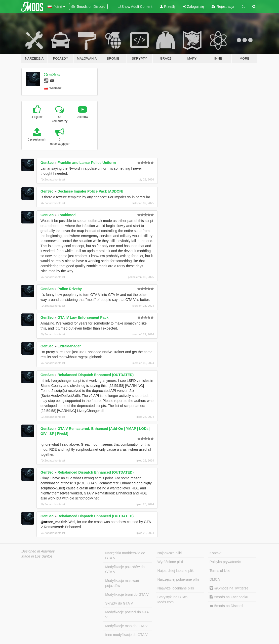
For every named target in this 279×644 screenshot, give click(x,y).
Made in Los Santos (37, 556)
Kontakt (215, 553)
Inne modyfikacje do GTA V (126, 635)
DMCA (215, 579)
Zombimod (67, 215)
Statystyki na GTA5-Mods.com (173, 600)
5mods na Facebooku (229, 597)
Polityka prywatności (226, 562)
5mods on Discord (226, 606)
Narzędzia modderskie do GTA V (125, 556)
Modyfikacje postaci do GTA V (127, 615)
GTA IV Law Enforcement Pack (83, 317)
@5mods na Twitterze (229, 588)
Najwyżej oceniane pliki (176, 588)
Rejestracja (223, 7)
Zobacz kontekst (53, 179)
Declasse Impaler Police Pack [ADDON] (90, 191)
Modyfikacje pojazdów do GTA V (125, 569)
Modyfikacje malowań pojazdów (122, 583)
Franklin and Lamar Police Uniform (87, 163)
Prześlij (168, 7)
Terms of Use (220, 571)
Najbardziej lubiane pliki (176, 571)
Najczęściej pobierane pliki (178, 579)
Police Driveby (70, 289)
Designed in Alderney (38, 551)
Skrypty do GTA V (119, 603)
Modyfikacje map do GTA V (126, 626)
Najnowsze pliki (170, 553)
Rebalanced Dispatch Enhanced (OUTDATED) (96, 375)
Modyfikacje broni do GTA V (127, 594)
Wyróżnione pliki (170, 562)
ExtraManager (69, 346)
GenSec (52, 75)
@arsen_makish (54, 522)
